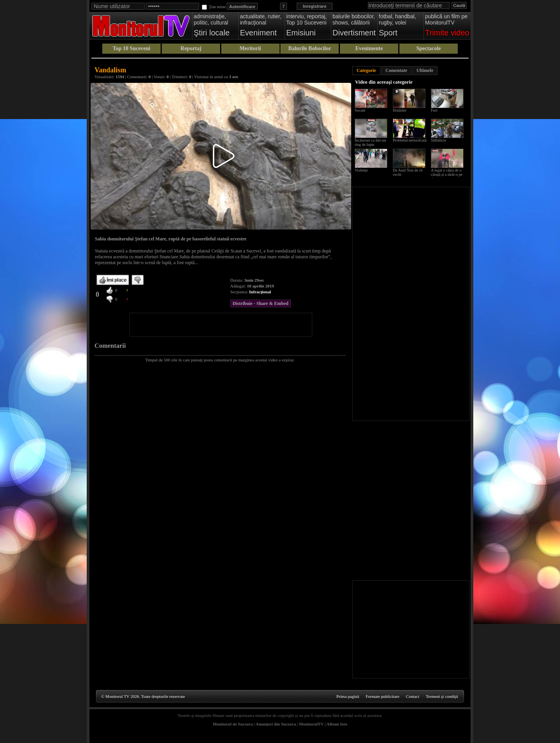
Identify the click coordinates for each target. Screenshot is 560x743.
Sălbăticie (438, 140)
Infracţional (260, 292)
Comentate (396, 70)
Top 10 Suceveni (132, 48)
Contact (413, 696)
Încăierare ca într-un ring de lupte (370, 142)
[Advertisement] (221, 325)
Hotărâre (400, 110)
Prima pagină (348, 696)
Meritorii (250, 48)
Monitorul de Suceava (233, 724)
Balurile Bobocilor (310, 48)
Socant (360, 110)
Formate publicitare (382, 696)
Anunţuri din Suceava (276, 724)
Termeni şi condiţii (442, 696)
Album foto (337, 724)
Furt (434, 110)
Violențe (361, 170)
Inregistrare (315, 6)
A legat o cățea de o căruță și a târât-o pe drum (447, 174)
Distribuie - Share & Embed (261, 303)
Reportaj (191, 48)
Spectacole (428, 48)
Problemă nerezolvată (410, 140)
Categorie (366, 70)
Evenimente (369, 48)
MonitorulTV (311, 724)
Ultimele (425, 70)
